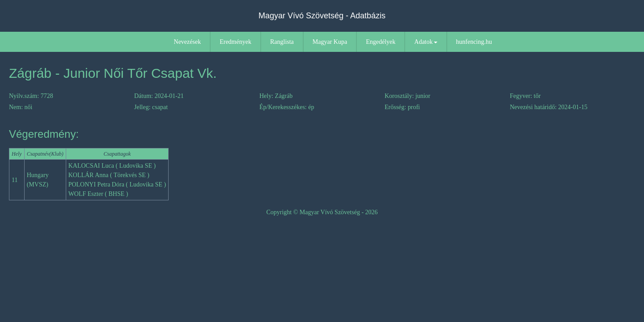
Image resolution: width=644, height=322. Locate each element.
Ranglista (282, 42)
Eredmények (235, 42)
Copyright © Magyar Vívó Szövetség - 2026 (322, 212)
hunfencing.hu (474, 42)
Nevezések (188, 42)
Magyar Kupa (330, 42)
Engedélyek (381, 42)
